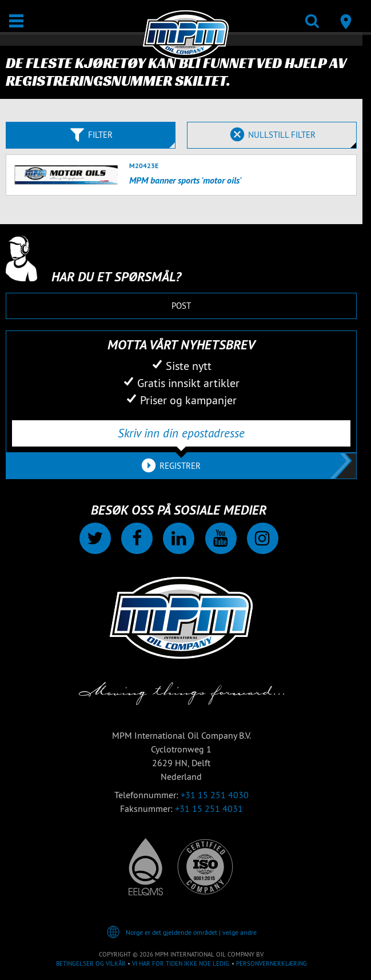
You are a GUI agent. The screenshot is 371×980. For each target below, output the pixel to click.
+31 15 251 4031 (209, 808)
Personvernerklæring (272, 963)
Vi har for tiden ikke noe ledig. (181, 963)
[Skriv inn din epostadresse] (181, 433)
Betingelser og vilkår (91, 963)
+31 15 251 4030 (215, 795)
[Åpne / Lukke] (16, 21)
